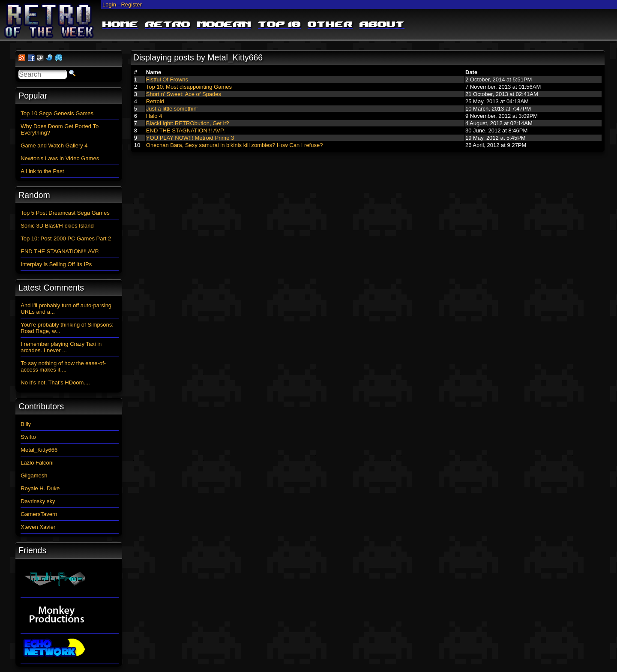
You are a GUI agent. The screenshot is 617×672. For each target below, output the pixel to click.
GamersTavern (39, 514)
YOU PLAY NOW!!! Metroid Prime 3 (190, 138)
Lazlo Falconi (37, 463)
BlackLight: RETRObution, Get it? (188, 123)
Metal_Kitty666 (39, 450)
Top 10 (279, 25)
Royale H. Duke (40, 488)
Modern (224, 25)
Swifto (28, 437)
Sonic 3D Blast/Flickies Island (57, 226)
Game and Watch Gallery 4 (54, 145)
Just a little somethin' (172, 109)
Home (120, 25)
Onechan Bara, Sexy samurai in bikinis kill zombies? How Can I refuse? (235, 145)
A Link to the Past (42, 171)
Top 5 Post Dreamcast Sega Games (65, 213)
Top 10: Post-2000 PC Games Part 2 (66, 238)
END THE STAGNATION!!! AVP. (186, 130)
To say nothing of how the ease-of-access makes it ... (63, 366)
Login (109, 4)
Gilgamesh (34, 475)
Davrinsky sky (38, 501)
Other (330, 25)
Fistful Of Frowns (167, 79)
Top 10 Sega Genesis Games (57, 113)
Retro (168, 25)
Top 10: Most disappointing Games (189, 87)
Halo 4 (154, 116)
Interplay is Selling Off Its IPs (56, 264)
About (382, 25)
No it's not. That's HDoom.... (55, 382)
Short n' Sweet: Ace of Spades (184, 94)
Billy (26, 424)
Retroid (155, 101)
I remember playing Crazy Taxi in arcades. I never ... (61, 347)
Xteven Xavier (38, 527)
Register (131, 4)
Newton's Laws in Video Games (60, 158)
